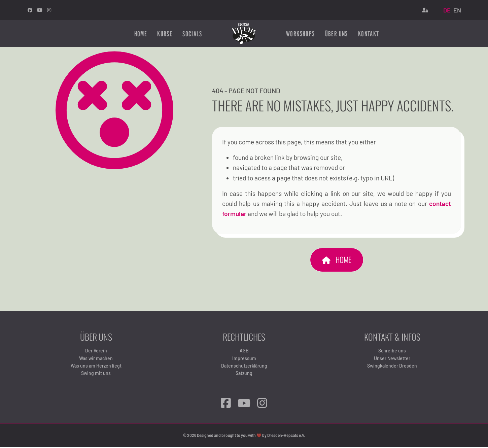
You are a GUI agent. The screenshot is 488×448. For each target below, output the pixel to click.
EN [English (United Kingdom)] (457, 10)
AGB (244, 351)
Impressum (244, 359)
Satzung (244, 374)
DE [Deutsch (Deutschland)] (447, 10)
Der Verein (96, 351)
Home (141, 34)
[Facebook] (226, 403)
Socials (192, 34)
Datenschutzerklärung (244, 366)
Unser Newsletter (392, 359)
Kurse (165, 34)
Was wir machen (96, 359)
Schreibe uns (392, 351)
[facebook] (30, 10)
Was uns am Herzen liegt (96, 366)
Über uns (337, 34)
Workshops (301, 34)
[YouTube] (244, 403)
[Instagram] (49, 10)
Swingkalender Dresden (392, 366)
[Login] (425, 10)
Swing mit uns (96, 374)
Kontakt (369, 34)
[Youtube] (40, 10)
